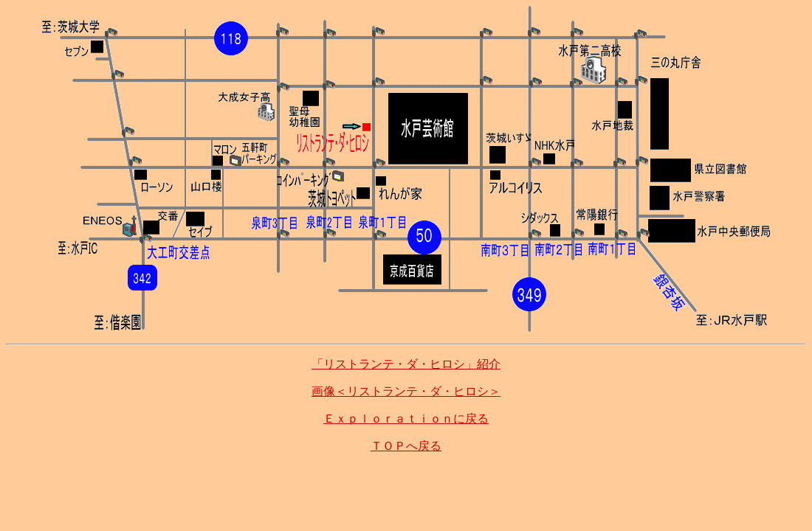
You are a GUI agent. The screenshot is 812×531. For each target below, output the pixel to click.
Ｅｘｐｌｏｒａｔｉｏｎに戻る (406, 419)
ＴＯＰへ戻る (406, 446)
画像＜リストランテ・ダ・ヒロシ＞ (406, 391)
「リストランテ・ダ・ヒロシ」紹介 (406, 364)
